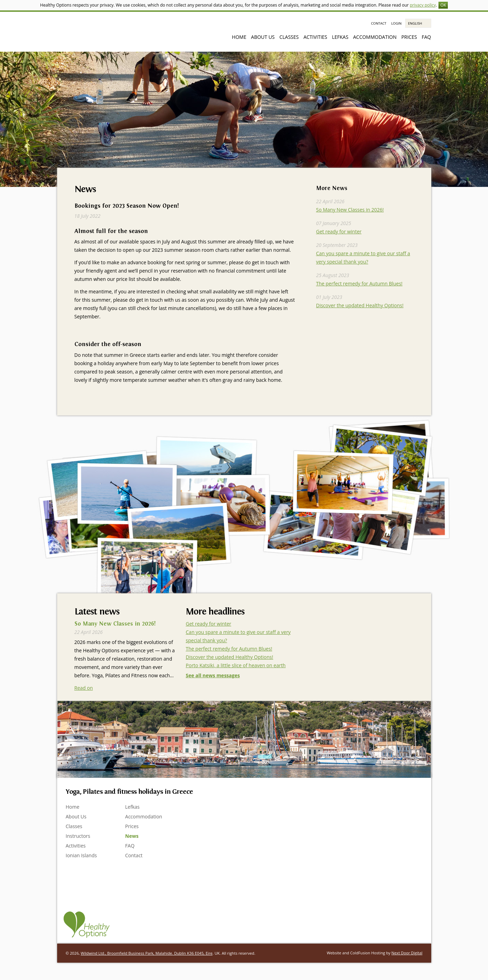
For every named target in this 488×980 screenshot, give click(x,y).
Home (239, 37)
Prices (409, 37)
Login (396, 23)
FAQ (427, 37)
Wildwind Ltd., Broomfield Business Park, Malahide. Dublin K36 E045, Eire (147, 953)
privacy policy (423, 5)
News (132, 836)
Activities (315, 37)
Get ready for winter (339, 231)
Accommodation (375, 37)
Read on (84, 688)
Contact (379, 23)
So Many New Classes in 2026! (350, 210)
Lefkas (340, 37)
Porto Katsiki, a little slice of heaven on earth (236, 665)
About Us (263, 37)
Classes (289, 37)
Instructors (78, 836)
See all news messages (213, 675)
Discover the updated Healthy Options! (360, 305)
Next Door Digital (407, 953)
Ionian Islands (81, 855)
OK (443, 5)
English (415, 23)
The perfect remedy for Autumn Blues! (360, 283)
